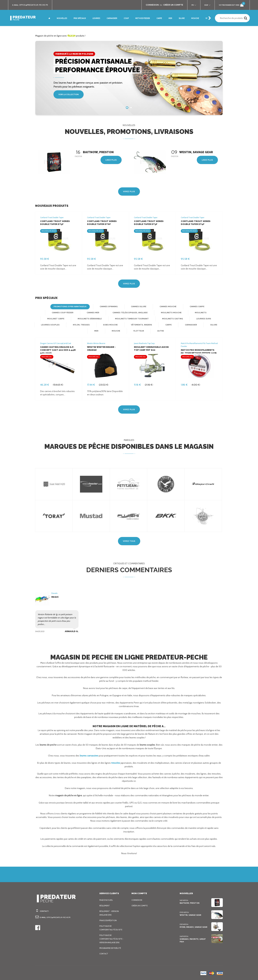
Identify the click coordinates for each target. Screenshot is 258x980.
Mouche (215, 325)
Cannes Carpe (195, 307)
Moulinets (184, 313)
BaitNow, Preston (189, 903)
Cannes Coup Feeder (50, 313)
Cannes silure (138, 307)
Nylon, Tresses (47, 325)
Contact (104, 954)
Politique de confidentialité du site (111, 928)
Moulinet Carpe (211, 313)
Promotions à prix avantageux (71, 307)
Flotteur (119, 331)
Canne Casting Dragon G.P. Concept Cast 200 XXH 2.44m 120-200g (56, 350)
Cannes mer (80, 313)
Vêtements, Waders (105, 325)
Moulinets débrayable (61, 319)
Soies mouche (75, 325)
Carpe (132, 325)
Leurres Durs (170, 319)
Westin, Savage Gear (190, 915)
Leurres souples (200, 319)
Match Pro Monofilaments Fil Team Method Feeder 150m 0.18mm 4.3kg (199, 353)
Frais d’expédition (109, 920)
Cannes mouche (167, 307)
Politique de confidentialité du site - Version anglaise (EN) (112, 939)
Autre (141, 331)
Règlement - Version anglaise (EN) (110, 913)
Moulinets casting (140, 319)
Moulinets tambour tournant (102, 319)
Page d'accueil (107, 900)
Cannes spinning (109, 307)
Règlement (105, 906)
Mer (196, 325)
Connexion (137, 900)
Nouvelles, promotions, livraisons (129, 132)
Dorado (54, 593)
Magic (55, 597)
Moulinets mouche (156, 313)
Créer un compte (140, 906)
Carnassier (155, 325)
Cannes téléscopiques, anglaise (116, 313)
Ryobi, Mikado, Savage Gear (194, 927)
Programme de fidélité (111, 948)
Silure (177, 325)
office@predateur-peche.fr (35, 5)
